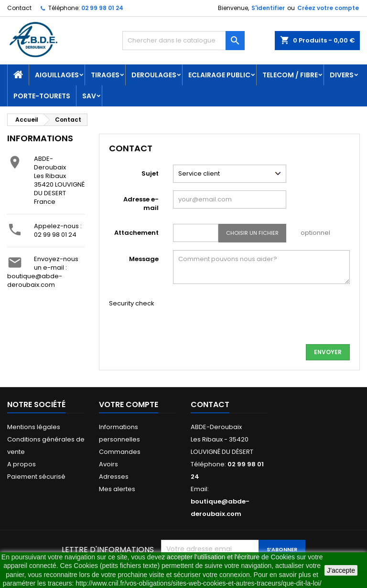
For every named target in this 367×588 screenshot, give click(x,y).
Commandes (120, 452)
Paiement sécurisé (36, 477)
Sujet (150, 173)
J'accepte (341, 570)
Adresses (114, 477)
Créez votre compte (328, 8)
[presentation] (246, 318)
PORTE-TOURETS (42, 96)
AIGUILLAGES (57, 75)
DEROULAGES (154, 75)
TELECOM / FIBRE (290, 75)
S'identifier (268, 8)
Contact (19, 8)
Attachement (136, 233)
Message (144, 259)
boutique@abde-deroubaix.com (35, 280)
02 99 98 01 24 (102, 8)
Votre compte (129, 404)
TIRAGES (105, 75)
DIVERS (342, 75)
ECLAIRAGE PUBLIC (219, 75)
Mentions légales (34, 427)
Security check (132, 304)
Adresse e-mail (141, 204)
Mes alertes (117, 489)
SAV (89, 96)
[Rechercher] (183, 41)
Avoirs (108, 464)
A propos (22, 464)
